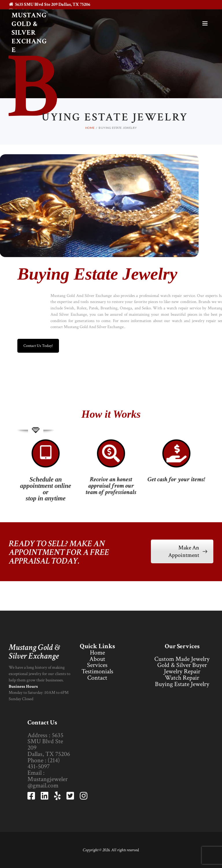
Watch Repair (182, 678)
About (97, 659)
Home (97, 653)
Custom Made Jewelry (182, 659)
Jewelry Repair (182, 671)
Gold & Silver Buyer (182, 665)
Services (97, 665)
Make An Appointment (188, 551)
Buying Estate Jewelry (182, 684)
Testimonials (97, 671)
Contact (97, 678)
